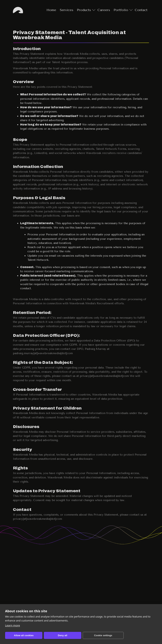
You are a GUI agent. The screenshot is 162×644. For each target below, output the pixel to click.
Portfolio (121, 10)
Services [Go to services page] (67, 10)
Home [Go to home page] (18, 10)
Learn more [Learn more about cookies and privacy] (13, 625)
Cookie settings (85, 635)
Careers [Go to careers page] (104, 10)
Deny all (52, 635)
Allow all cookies (20, 635)
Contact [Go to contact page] (141, 10)
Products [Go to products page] (84, 10)
